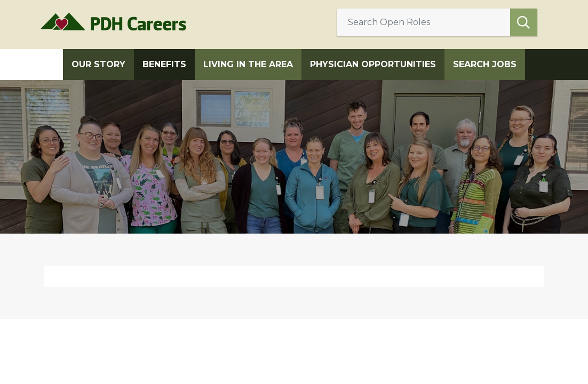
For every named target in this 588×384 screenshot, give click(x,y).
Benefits (164, 64)
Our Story (98, 64)
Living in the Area (248, 64)
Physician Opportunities (373, 64)
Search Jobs (485, 64)
